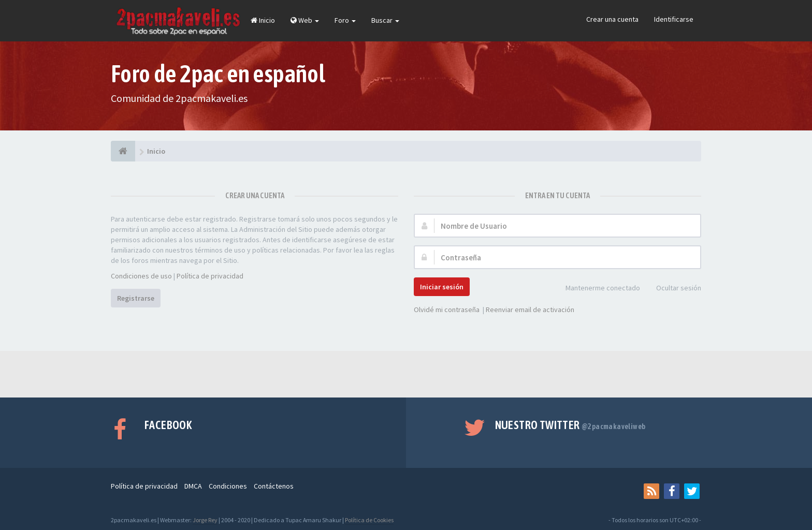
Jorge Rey (205, 520)
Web (305, 20)
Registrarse (136, 298)
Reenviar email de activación (530, 310)
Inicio (263, 20)
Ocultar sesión (673, 289)
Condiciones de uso (141, 276)
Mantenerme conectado (597, 289)
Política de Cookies (369, 520)
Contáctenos (274, 486)
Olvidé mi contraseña (447, 310)
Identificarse (674, 19)
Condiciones (228, 486)
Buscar (385, 20)
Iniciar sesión (442, 287)
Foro (345, 20)
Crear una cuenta (612, 19)
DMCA (193, 486)
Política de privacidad (210, 276)
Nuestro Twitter (570, 425)
